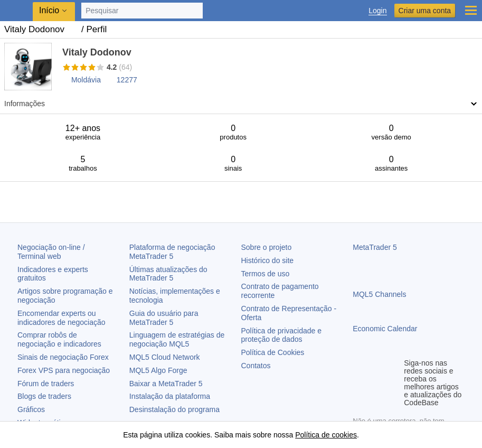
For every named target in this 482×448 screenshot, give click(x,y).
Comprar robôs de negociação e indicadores (59, 339)
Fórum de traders (46, 384)
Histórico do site (268, 260)
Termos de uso (266, 274)
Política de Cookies (273, 352)
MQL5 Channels (379, 294)
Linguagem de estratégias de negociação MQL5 (177, 339)
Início (49, 10)
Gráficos (31, 409)
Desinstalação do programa (174, 409)
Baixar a (166, 384)
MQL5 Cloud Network (165, 357)
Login (377, 11)
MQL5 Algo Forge (158, 370)
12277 (127, 80)
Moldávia (86, 80)
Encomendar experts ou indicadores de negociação (62, 318)
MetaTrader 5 (375, 247)
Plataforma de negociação (172, 252)
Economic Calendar (385, 329)
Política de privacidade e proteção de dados (282, 335)
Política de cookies (326, 435)
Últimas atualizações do (168, 274)
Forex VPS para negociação (64, 370)
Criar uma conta (425, 11)
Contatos (256, 366)
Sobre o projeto (267, 247)
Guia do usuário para (164, 318)
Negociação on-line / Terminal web (51, 252)
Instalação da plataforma (170, 396)
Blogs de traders (44, 396)
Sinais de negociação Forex (63, 357)
